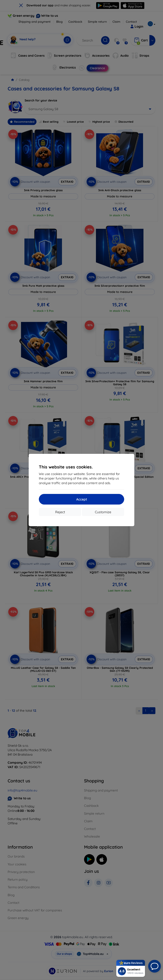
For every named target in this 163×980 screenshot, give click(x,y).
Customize (103, 512)
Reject (60, 512)
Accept (82, 499)
